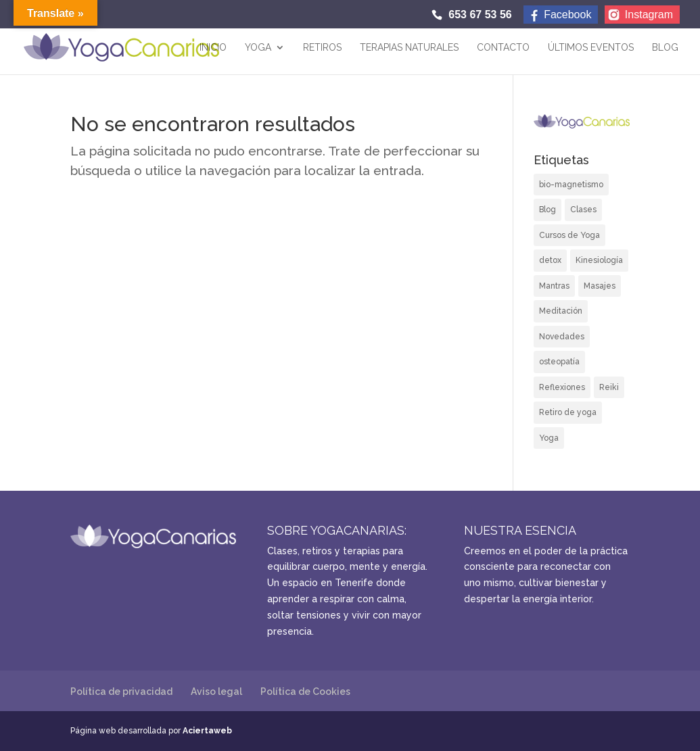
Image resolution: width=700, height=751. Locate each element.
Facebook (567, 15)
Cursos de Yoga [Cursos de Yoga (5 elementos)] (569, 235)
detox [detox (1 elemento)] (550, 260)
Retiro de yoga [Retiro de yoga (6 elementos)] (568, 412)
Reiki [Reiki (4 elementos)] (609, 387)
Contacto (503, 48)
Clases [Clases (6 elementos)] (583, 210)
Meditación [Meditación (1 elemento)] (561, 311)
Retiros (322, 48)
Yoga (258, 48)
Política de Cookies (305, 692)
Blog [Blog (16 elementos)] (547, 210)
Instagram (649, 15)
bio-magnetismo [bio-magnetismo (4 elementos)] (571, 185)
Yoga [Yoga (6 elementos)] (549, 438)
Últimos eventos (591, 48)
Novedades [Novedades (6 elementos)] (562, 337)
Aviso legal (216, 692)
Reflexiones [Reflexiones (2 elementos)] (562, 387)
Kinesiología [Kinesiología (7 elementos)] (599, 260)
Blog (665, 48)
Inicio (213, 48)
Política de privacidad (121, 692)
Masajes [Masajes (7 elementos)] (600, 286)
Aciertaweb (207, 731)
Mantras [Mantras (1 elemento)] (554, 286)
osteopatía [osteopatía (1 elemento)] (559, 362)
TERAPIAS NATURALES (409, 48)
